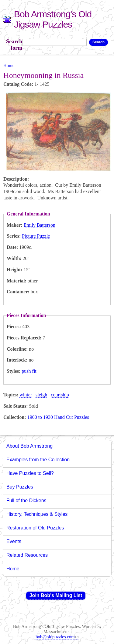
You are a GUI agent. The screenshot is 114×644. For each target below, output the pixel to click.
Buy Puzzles (20, 487)
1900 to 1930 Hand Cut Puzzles (58, 417)
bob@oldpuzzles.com (57, 637)
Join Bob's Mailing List (56, 595)
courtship (60, 395)
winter (26, 395)
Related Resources (27, 555)
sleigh (41, 395)
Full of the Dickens (26, 501)
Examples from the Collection (38, 460)
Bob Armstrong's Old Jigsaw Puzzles (53, 19)
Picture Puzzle (36, 236)
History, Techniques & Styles (37, 514)
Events (14, 541)
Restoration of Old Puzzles (35, 528)
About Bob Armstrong (29, 446)
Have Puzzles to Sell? (30, 473)
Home (9, 65)
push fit (29, 371)
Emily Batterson (40, 225)
